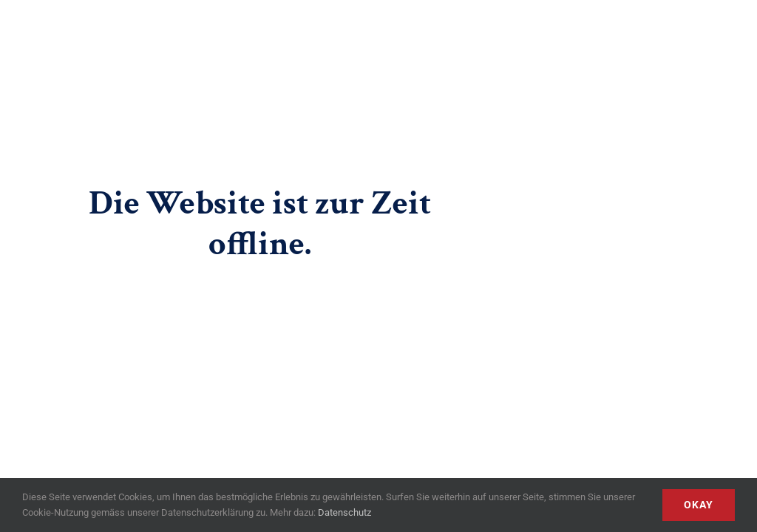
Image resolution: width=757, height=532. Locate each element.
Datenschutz (344, 512)
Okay (699, 505)
